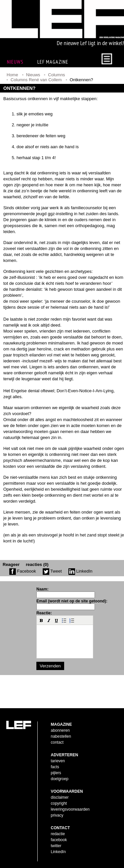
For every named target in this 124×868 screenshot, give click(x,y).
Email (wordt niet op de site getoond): (72, 601)
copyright (59, 803)
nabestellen (61, 736)
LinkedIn (81, 571)
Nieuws (33, 75)
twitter (56, 846)
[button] (41, 620)
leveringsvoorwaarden (70, 809)
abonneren (60, 730)
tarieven (58, 761)
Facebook (23, 571)
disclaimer (60, 797)
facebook (59, 840)
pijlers (56, 773)
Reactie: (44, 613)
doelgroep (60, 779)
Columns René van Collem (36, 80)
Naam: (42, 589)
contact (57, 742)
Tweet (52, 571)
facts (55, 767)
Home (12, 75)
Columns (56, 75)
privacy (57, 815)
